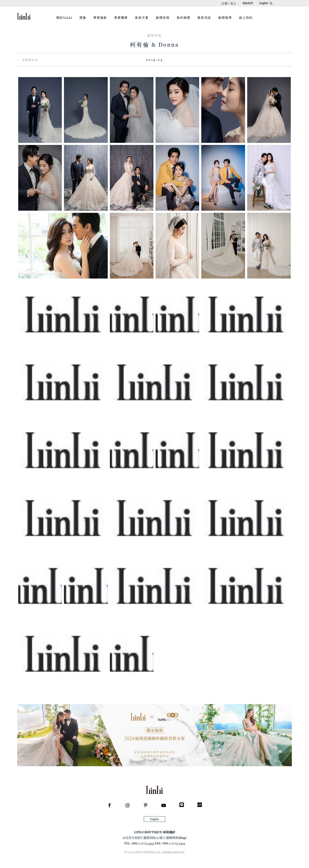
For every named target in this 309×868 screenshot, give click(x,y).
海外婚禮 (183, 18)
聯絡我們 (248, 3)
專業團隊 (121, 18)
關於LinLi (64, 18)
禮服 (83, 18)
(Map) (182, 838)
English (264, 3)
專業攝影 (100, 18)
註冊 (225, 3)
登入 (233, 3)
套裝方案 (142, 18)
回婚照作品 (28, 60)
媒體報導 (225, 18)
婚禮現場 (163, 18)
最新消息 (204, 18)
